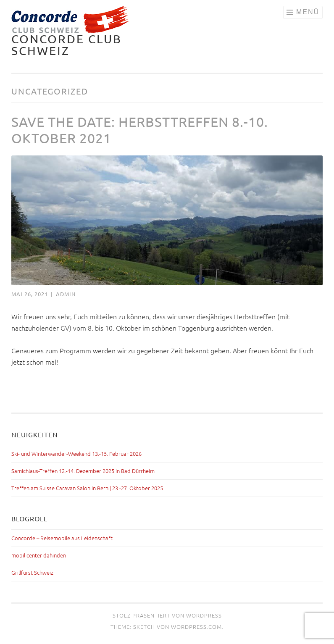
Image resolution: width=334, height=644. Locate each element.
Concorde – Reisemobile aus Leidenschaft (62, 538)
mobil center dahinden (39, 555)
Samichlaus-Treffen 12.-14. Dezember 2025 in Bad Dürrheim (83, 471)
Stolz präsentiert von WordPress (167, 615)
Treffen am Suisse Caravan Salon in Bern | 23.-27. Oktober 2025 (87, 488)
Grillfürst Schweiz (32, 572)
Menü (308, 12)
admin (66, 294)
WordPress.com (196, 627)
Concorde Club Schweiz (67, 45)
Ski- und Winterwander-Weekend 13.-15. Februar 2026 (76, 453)
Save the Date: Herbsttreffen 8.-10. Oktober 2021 (140, 130)
